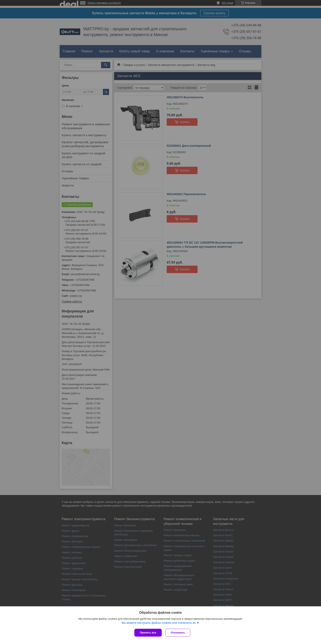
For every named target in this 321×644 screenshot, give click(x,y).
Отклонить (178, 633)
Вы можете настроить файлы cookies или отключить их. (159, 623)
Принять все (148, 633)
